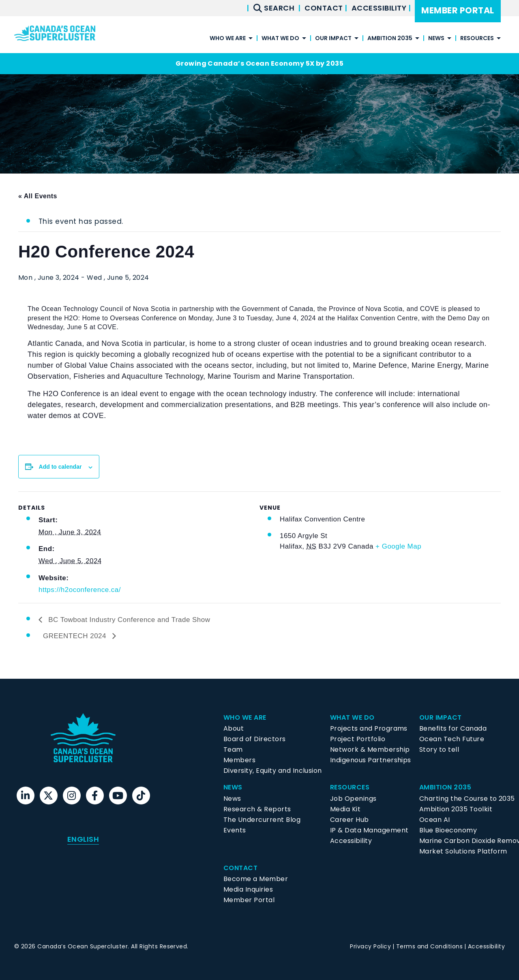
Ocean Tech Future (452, 739)
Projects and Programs (369, 728)
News (436, 39)
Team (233, 749)
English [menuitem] (83, 839)
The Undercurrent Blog (262, 820)
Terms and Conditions (430, 946)
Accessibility (380, 8)
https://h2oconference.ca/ (80, 590)
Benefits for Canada (453, 728)
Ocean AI (435, 820)
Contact (325, 8)
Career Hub (350, 820)
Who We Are (228, 39)
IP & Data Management (369, 830)
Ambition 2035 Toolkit (456, 809)
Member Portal (458, 10)
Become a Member (256, 879)
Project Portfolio (358, 739)
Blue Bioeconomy (448, 830)
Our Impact (333, 39)
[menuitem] (83, 839)
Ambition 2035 (390, 39)
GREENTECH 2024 (76, 636)
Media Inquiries (248, 889)
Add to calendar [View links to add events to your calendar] (60, 467)
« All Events (38, 196)
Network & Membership (370, 749)
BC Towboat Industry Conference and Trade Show (128, 620)
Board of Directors (255, 739)
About (234, 728)
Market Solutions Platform (463, 851)
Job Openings (353, 799)
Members (239, 760)
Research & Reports (257, 809)
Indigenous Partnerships (371, 760)
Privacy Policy (370, 946)
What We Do (280, 39)
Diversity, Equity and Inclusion (273, 771)
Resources (477, 39)
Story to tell (439, 749)
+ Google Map (398, 546)
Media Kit (345, 809)
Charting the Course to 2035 (467, 799)
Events (235, 830)
